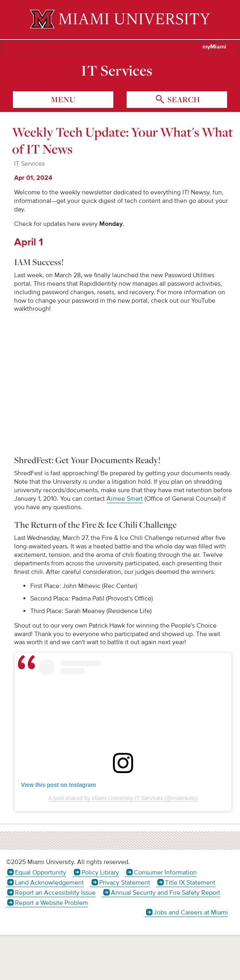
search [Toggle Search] (183, 99)
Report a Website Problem (51, 903)
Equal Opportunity (41, 873)
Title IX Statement (190, 883)
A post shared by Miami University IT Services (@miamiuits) (123, 798)
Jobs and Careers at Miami (191, 913)
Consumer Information (165, 873)
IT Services (117, 70)
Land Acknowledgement (49, 883)
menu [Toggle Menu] (63, 99)
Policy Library (100, 873)
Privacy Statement (125, 883)
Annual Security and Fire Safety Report (166, 893)
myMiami (214, 47)
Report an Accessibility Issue (55, 893)
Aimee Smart (125, 499)
